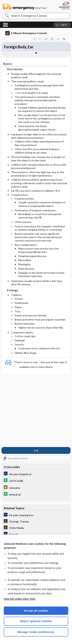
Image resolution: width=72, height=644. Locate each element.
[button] (62, 25)
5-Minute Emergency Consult (26, 33)
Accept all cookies (36, 611)
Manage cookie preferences (36, 632)
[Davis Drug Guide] (36, 481)
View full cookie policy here (20, 599)
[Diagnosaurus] (36, 474)
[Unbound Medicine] (64, 6)
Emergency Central (25, 6)
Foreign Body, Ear (19, 47)
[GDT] (36, 488)
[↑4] (36, 451)
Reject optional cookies (36, 621)
